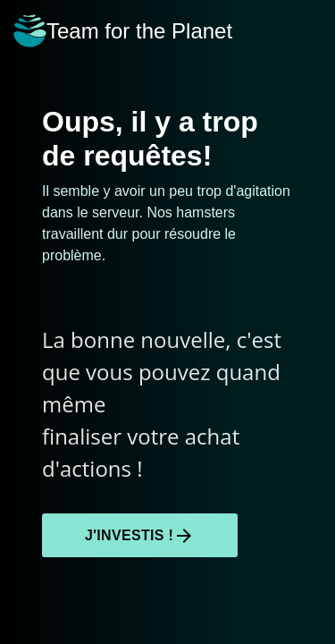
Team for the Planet (123, 31)
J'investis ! (140, 536)
